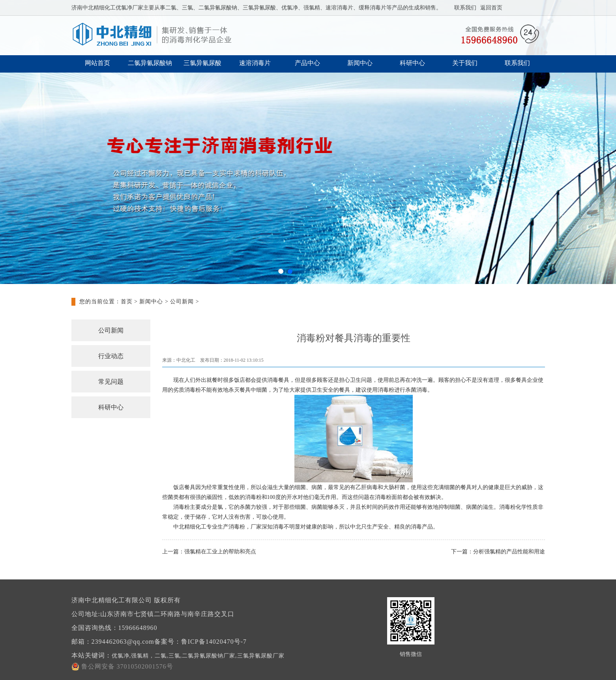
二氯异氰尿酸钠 (150, 63)
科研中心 (412, 63)
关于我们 (465, 63)
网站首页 (97, 63)
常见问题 (111, 382)
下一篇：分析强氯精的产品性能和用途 (498, 552)
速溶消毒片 (255, 63)
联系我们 (465, 8)
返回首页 (491, 8)
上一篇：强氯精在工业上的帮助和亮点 (209, 552)
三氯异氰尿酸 (202, 63)
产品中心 (307, 63)
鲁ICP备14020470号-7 (214, 642)
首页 (127, 302)
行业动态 (111, 356)
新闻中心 (360, 63)
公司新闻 (182, 302)
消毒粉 (386, 390)
